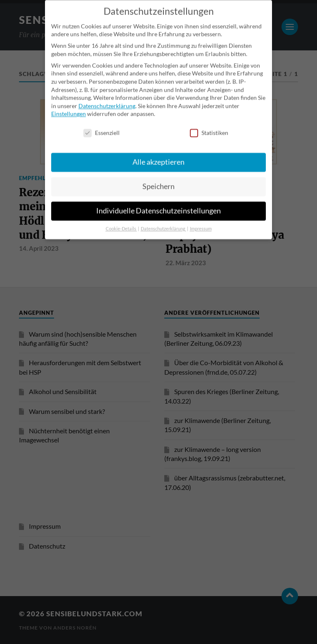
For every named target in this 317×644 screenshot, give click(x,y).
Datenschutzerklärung (107, 95)
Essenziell (102, 122)
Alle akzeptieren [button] (158, 151)
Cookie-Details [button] (121, 218)
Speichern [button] (158, 176)
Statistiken (209, 122)
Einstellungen (69, 103)
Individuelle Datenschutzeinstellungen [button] (158, 200)
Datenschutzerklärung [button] (163, 218)
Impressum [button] (201, 218)
